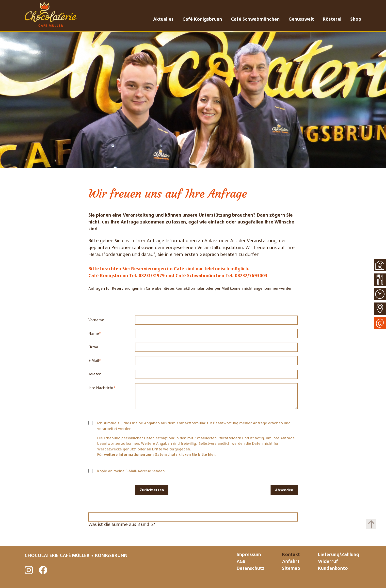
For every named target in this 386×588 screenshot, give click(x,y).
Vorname (96, 320)
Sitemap (291, 569)
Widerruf (328, 562)
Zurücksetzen (152, 490)
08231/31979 (152, 276)
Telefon (95, 374)
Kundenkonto (333, 569)
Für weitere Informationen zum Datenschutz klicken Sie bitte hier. (157, 455)
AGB (241, 562)
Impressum (249, 555)
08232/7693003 (251, 276)
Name (97, 333)
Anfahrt (291, 562)
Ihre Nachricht (102, 388)
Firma (93, 347)
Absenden (284, 490)
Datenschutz (250, 569)
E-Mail (97, 360)
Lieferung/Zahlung (339, 555)
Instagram (29, 570)
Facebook (43, 570)
